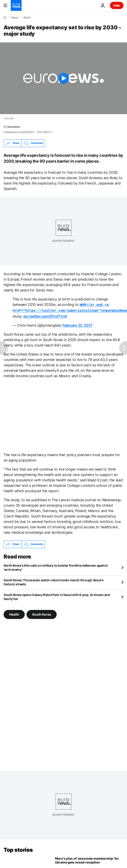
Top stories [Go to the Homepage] (18, 849)
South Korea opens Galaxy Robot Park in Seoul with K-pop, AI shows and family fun (57, 596)
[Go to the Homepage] (16, 5)
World (27, 18)
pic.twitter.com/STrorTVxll (45, 315)
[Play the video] (63, 78)
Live (117, 5)
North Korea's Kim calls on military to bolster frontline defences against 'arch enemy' (56, 567)
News (15, 18)
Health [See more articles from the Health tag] (14, 613)
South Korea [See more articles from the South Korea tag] (42, 613)
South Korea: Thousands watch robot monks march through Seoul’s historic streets (54, 581)
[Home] (5, 17)
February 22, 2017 (77, 324)
